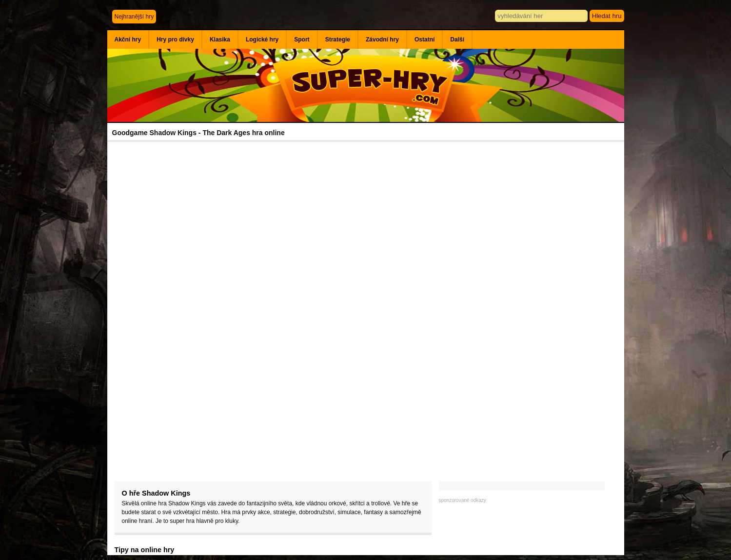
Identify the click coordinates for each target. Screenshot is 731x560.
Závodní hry (382, 40)
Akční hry (128, 40)
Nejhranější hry (134, 17)
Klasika (220, 40)
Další (457, 40)
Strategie (338, 40)
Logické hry (262, 40)
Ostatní (425, 40)
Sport (302, 40)
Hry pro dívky (175, 40)
